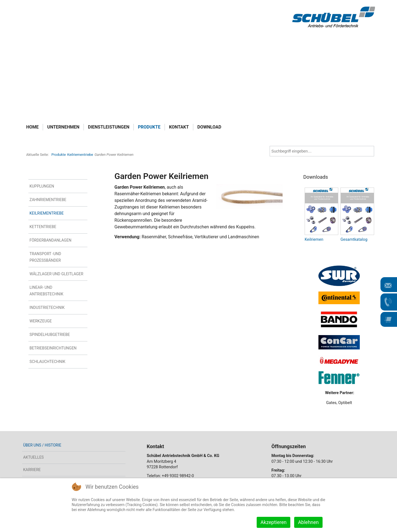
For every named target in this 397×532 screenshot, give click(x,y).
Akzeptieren (274, 522)
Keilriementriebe (47, 213)
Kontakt (179, 127)
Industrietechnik (47, 308)
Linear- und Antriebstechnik (46, 291)
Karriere (32, 470)
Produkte (149, 127)
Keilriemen (314, 240)
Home (32, 127)
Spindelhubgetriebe (50, 335)
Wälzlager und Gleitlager (56, 274)
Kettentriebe (43, 227)
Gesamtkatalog (354, 240)
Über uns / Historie (42, 445)
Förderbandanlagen (50, 240)
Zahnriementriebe (48, 200)
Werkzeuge (41, 321)
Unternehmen (63, 127)
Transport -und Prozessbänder (45, 257)
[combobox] (322, 151)
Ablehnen (308, 522)
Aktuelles (33, 457)
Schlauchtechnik (47, 362)
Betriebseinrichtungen (53, 348)
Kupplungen (42, 186)
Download (209, 127)
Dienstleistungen (109, 127)
